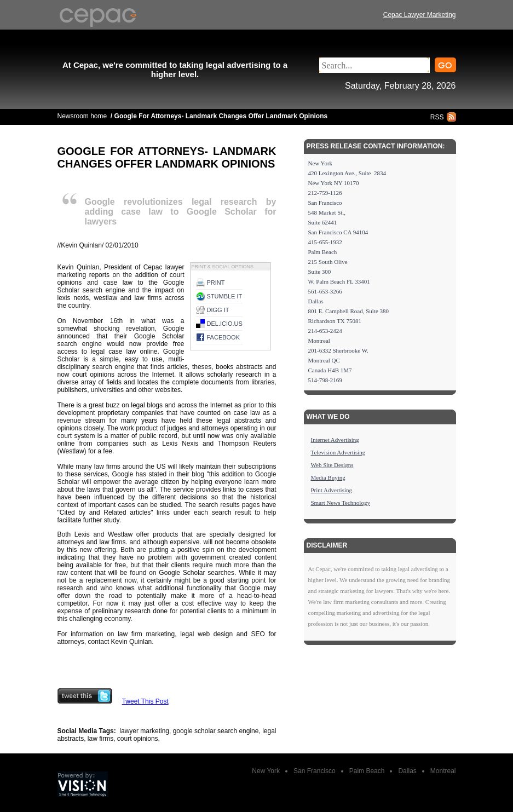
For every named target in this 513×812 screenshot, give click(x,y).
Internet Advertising (335, 440)
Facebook (224, 337)
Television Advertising (338, 452)
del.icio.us (225, 324)
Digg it (218, 310)
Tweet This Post (145, 701)
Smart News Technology (341, 503)
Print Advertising (332, 490)
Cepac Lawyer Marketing (420, 15)
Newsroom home (82, 116)
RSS (437, 117)
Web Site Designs (332, 465)
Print (216, 283)
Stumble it (225, 296)
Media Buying (328, 477)
